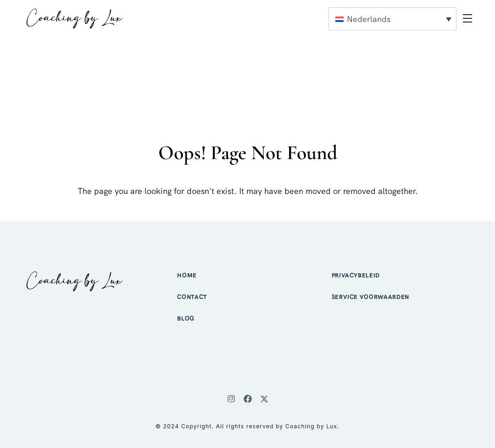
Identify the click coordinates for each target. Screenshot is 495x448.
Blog (186, 318)
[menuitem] (392, 19)
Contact (192, 297)
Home (187, 275)
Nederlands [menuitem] (369, 19)
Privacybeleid (356, 275)
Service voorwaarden (370, 297)
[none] (392, 19)
